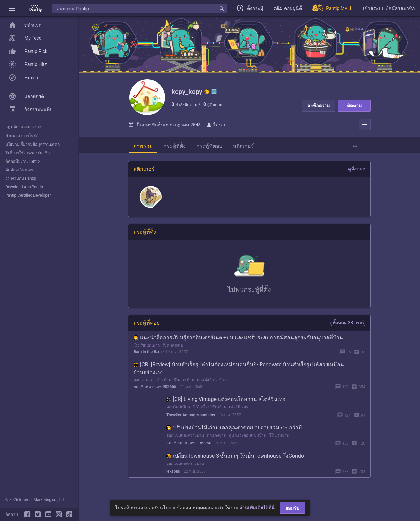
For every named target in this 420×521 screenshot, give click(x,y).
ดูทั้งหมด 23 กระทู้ (347, 327)
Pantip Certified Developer (28, 195)
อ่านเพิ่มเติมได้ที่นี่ (257, 508)
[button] (12, 8)
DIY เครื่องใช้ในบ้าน (210, 411)
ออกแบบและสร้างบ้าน (152, 384)
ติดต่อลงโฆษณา (19, 170)
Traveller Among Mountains (191, 419)
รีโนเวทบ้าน (184, 384)
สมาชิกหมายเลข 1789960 (189, 447)
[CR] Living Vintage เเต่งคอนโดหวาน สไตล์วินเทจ (226, 403)
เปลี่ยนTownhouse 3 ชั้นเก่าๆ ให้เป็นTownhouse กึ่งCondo (235, 460)
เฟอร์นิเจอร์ (239, 411)
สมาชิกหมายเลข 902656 (155, 391)
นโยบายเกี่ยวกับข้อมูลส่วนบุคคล (32, 144)
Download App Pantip (24, 187)
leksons (173, 475)
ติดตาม (354, 106)
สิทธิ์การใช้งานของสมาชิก (27, 153)
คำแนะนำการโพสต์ (22, 136)
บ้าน (223, 384)
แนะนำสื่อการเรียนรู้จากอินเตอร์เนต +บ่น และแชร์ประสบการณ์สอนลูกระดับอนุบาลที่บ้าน (238, 341)
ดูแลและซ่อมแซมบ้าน (248, 439)
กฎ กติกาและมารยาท (23, 127)
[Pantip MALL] (332, 8)
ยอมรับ (292, 508)
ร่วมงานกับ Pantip (21, 178)
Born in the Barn (148, 356)
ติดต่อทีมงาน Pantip (22, 161)
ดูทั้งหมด (357, 173)
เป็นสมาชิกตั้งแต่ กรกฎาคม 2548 (164, 129)
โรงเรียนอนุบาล (147, 349)
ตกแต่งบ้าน (207, 384)
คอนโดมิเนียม (178, 411)
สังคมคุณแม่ (173, 349)
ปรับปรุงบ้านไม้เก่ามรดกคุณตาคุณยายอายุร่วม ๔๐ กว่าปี (234, 431)
